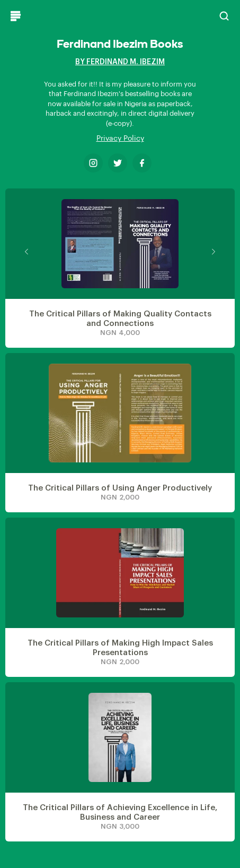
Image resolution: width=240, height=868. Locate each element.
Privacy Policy (120, 139)
